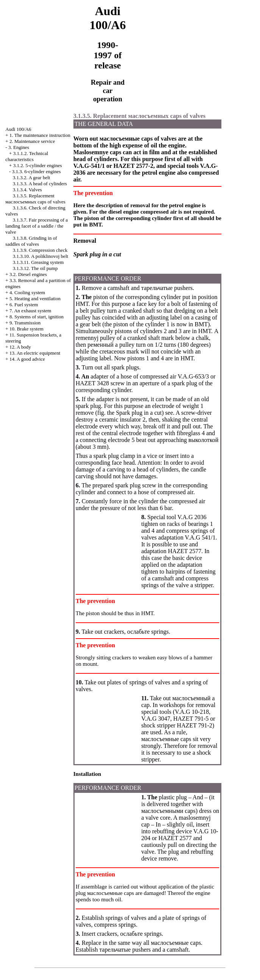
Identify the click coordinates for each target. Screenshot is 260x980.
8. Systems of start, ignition (37, 317)
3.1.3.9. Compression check (40, 250)
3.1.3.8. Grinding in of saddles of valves (31, 241)
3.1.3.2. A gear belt (32, 178)
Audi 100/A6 (18, 129)
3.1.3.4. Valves (27, 190)
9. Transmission (25, 323)
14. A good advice (27, 359)
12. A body (20, 347)
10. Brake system (26, 329)
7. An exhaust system (30, 311)
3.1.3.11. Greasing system (38, 262)
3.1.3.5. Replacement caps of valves (35, 199)
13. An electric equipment (35, 353)
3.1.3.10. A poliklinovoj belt (40, 256)
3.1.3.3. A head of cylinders (40, 184)
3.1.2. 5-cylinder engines (38, 165)
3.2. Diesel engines (28, 274)
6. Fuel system (24, 305)
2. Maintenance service (32, 141)
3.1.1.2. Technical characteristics (27, 156)
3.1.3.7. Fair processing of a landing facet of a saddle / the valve (37, 226)
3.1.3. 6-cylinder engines (37, 171)
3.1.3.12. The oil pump (35, 268)
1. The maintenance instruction (40, 135)
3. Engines (19, 147)
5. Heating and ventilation (35, 298)
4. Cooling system (27, 292)
